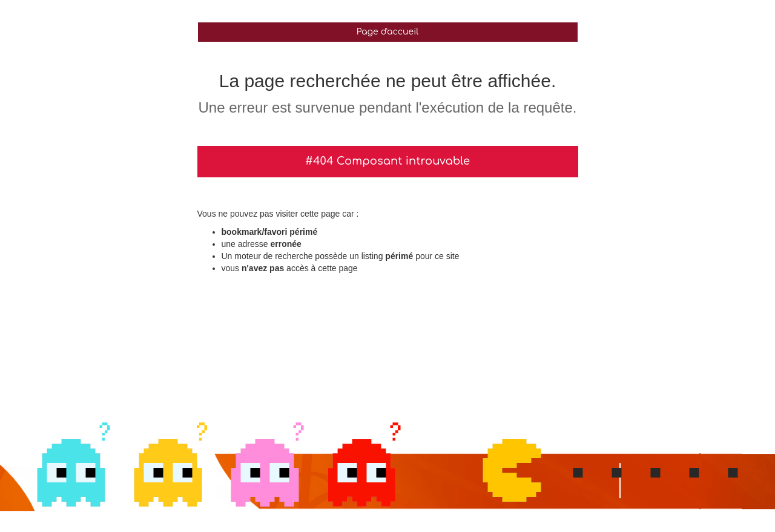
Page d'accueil (387, 32)
